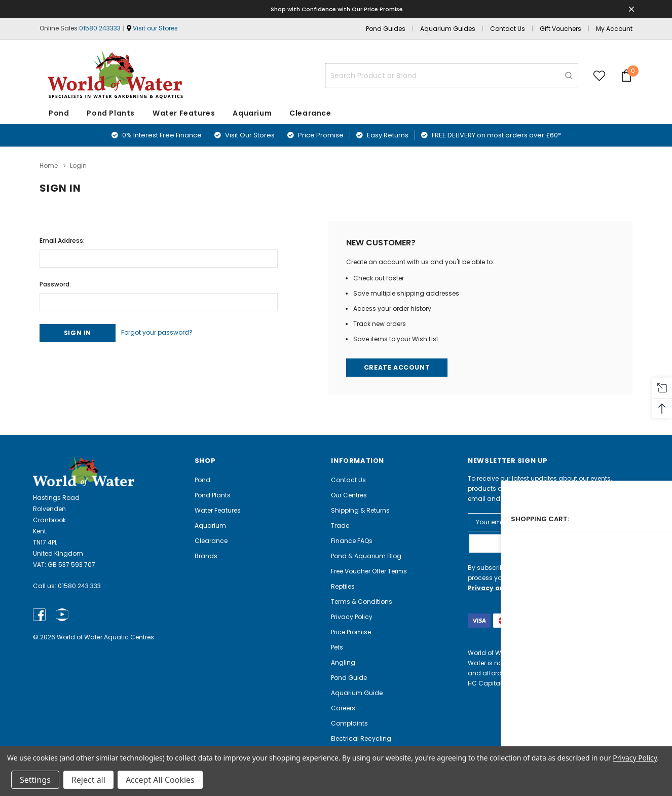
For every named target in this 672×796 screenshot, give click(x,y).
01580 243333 (100, 28)
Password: (55, 282)
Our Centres (349, 495)
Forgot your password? (168, 331)
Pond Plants (111, 113)
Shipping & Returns (360, 510)
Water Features (184, 113)
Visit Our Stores (245, 135)
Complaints (349, 723)
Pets (337, 647)
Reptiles (343, 586)
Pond (59, 113)
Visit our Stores (155, 28)
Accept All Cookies (160, 780)
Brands (206, 555)
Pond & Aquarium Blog (366, 555)
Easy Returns (382, 135)
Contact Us (508, 29)
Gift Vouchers (561, 29)
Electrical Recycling (361, 738)
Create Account (398, 366)
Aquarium (252, 113)
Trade (340, 525)
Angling (343, 662)
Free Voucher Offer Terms (369, 571)
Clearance (211, 540)
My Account (614, 29)
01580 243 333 (79, 586)
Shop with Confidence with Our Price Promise (338, 9)
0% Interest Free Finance (157, 135)
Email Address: (62, 238)
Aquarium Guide (357, 692)
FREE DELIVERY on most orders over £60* (491, 135)
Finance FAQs (352, 540)
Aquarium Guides (448, 29)
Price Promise (315, 135)
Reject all (88, 780)
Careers (343, 708)
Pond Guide (349, 677)
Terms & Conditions (362, 601)
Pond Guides (386, 29)
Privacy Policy (352, 616)
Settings (35, 780)
